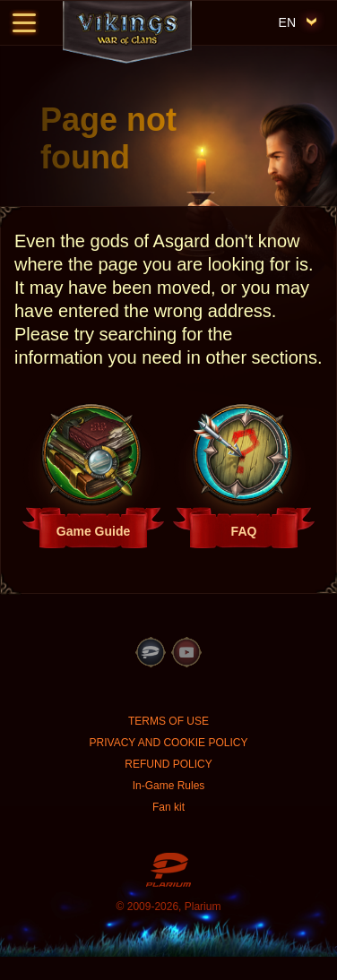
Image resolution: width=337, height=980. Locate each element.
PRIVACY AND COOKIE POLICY (169, 743)
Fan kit (168, 807)
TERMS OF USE (168, 721)
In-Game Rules (169, 786)
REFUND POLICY (168, 764)
